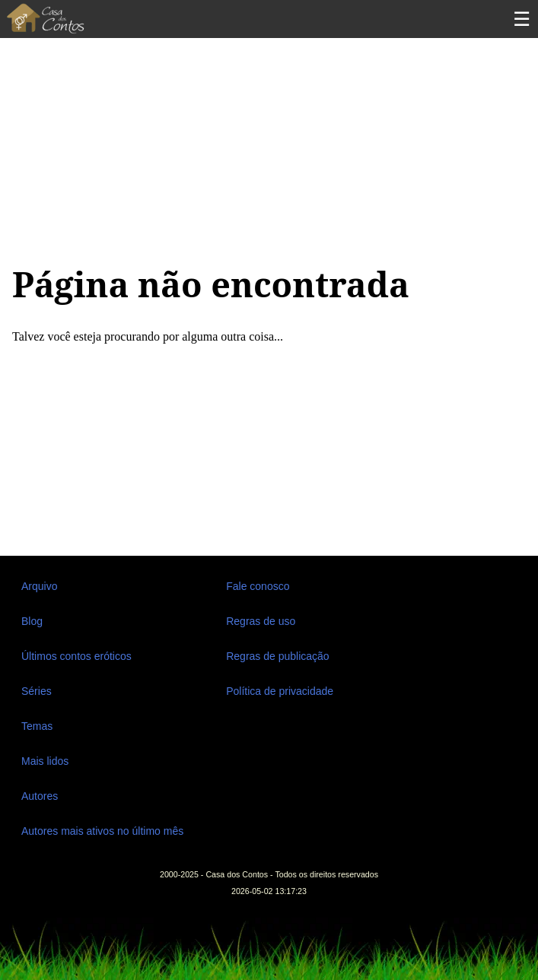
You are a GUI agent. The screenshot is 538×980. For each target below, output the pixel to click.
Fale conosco (258, 586)
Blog (32, 621)
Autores (40, 796)
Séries (37, 691)
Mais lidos (45, 761)
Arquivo (39, 586)
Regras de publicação (277, 656)
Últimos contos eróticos (76, 656)
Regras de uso (261, 621)
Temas (37, 726)
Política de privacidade (280, 691)
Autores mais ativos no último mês (102, 831)
